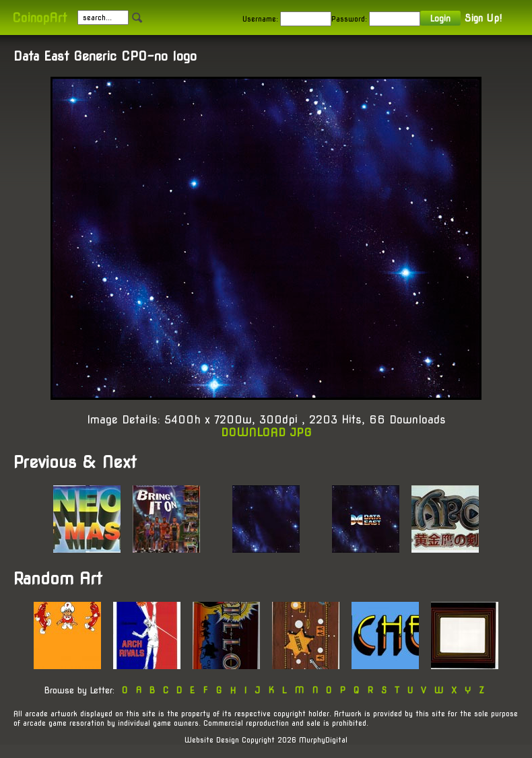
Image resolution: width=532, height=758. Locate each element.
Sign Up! (483, 18)
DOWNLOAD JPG (266, 433)
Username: (260, 19)
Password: (349, 19)
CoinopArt (39, 18)
